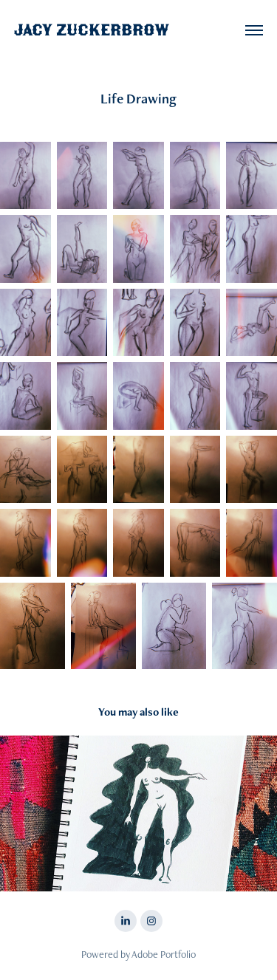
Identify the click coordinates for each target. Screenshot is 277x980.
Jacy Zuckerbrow (92, 30)
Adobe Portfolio (164, 954)
